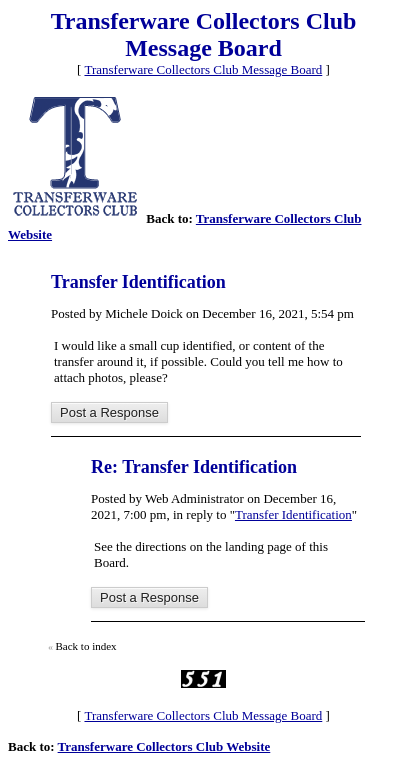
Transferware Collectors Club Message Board (203, 69)
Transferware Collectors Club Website (164, 746)
